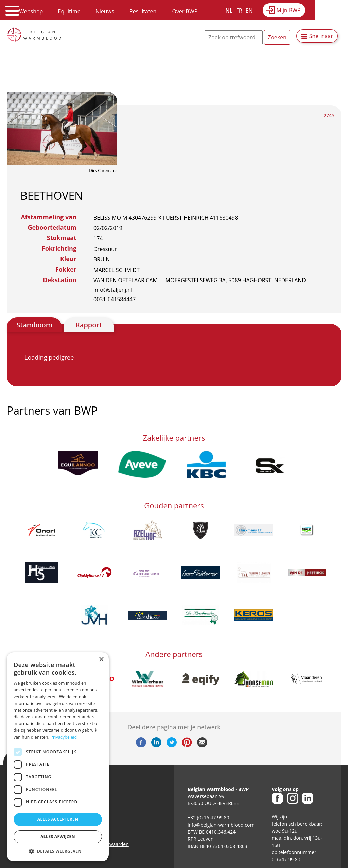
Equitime (69, 11)
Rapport (89, 325)
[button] (58, 851)
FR (239, 11)
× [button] (101, 660)
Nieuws (105, 11)
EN (249, 11)
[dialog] (58, 757)
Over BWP (185, 11)
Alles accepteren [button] (58, 819)
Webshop (31, 11)
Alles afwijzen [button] (58, 837)
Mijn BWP (289, 10)
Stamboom (34, 325)
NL (229, 11)
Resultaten (143, 11)
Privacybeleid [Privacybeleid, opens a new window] (64, 737)
